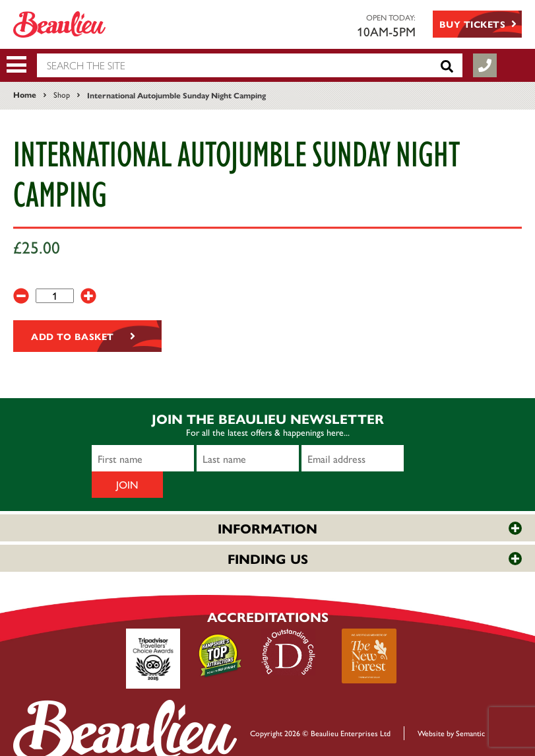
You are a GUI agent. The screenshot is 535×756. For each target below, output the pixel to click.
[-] (21, 296)
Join (422, 459)
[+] (88, 296)
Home (25, 94)
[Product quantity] (55, 296)
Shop (62, 94)
